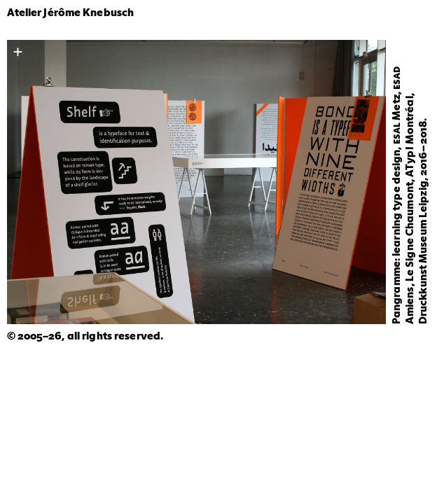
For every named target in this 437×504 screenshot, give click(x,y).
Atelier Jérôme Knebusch (71, 14)
